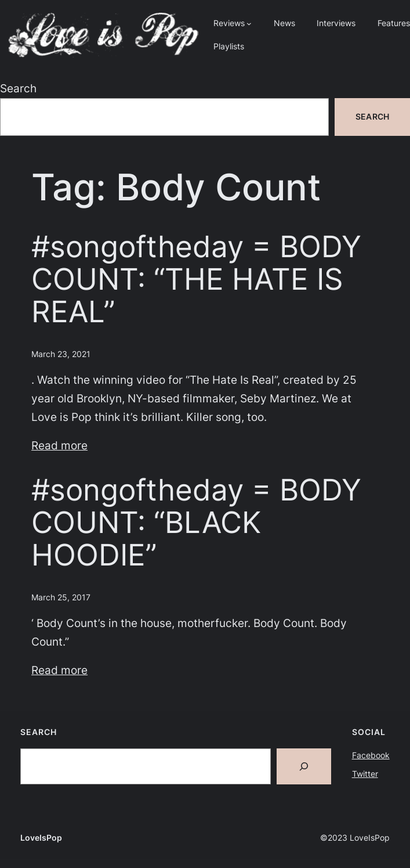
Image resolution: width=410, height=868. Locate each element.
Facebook (371, 755)
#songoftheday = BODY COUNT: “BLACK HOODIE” (196, 523)
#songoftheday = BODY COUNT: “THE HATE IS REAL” (196, 279)
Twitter (365, 774)
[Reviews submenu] (249, 24)
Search (18, 89)
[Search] (304, 766)
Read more (59, 446)
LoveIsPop (41, 838)
